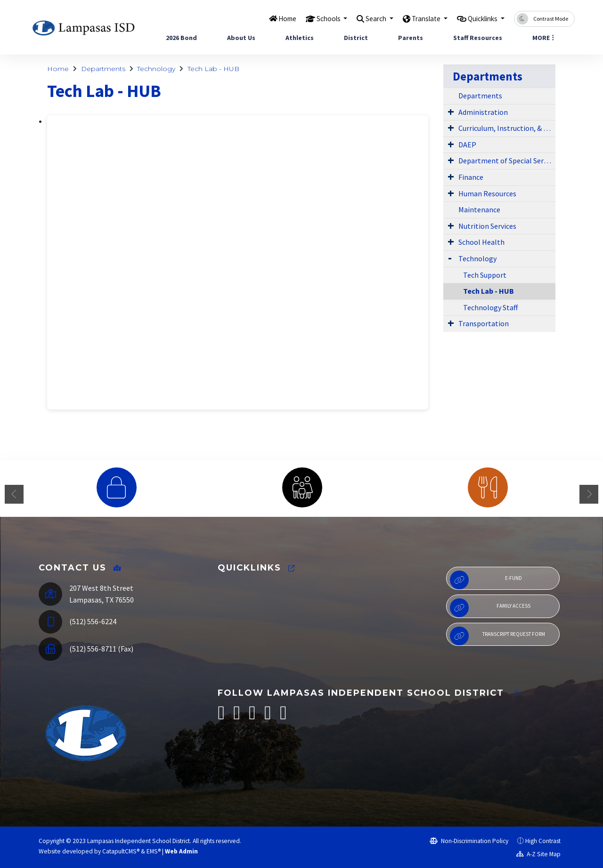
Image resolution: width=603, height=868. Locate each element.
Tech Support (485, 275)
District (356, 38)
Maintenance (479, 209)
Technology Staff (490, 307)
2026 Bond (181, 38)
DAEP (467, 145)
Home (264, 18)
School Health (481, 242)
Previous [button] (14, 494)
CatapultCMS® (121, 851)
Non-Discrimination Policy (469, 841)
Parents (411, 38)
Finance (471, 177)
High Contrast (543, 841)
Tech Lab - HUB (213, 69)
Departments (103, 69)
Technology (156, 69)
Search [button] (362, 18)
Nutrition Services (487, 226)
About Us (241, 38)
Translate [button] (416, 18)
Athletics (300, 38)
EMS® (154, 851)
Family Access (490, 608)
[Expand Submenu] (451, 112)
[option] (116, 487)
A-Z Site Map (538, 854)
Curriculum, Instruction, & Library (507, 128)
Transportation (484, 323)
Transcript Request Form (497, 636)
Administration (483, 112)
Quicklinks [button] (479, 18)
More (543, 38)
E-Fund (486, 580)
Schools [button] (310, 18)
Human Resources (487, 193)
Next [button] (589, 494)
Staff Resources (478, 38)
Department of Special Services (507, 161)
